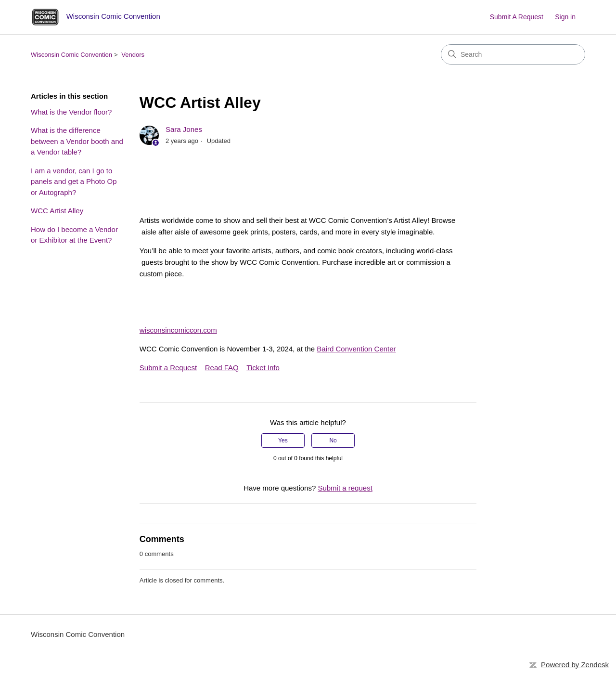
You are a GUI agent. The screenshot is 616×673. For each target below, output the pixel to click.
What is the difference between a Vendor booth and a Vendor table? (77, 141)
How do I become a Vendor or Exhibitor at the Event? (74, 235)
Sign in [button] (565, 17)
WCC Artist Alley (57, 211)
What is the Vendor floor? (71, 112)
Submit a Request (168, 368)
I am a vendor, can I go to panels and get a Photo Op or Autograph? (74, 181)
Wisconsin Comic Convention (71, 55)
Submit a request (345, 488)
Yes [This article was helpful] (283, 440)
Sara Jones (184, 129)
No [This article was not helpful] (333, 440)
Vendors (133, 55)
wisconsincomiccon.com (178, 330)
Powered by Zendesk (575, 665)
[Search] (513, 54)
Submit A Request (517, 17)
